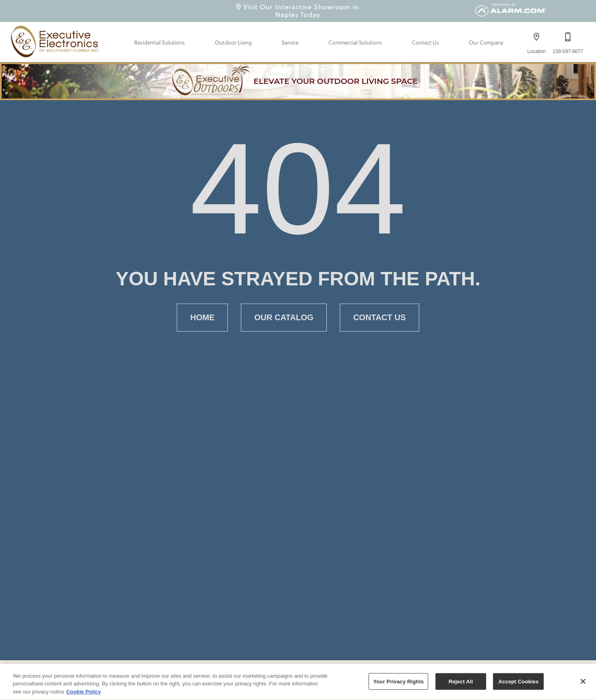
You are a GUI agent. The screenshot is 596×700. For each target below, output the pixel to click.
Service (290, 43)
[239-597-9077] (568, 41)
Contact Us (426, 43)
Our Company (486, 43)
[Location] (536, 41)
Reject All (461, 682)
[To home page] (56, 40)
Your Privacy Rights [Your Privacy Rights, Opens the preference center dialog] (398, 682)
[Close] (583, 683)
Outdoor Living (233, 43)
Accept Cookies (518, 682)
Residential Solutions (160, 43)
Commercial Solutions (355, 43)
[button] (536, 37)
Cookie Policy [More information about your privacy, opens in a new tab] (83, 693)
